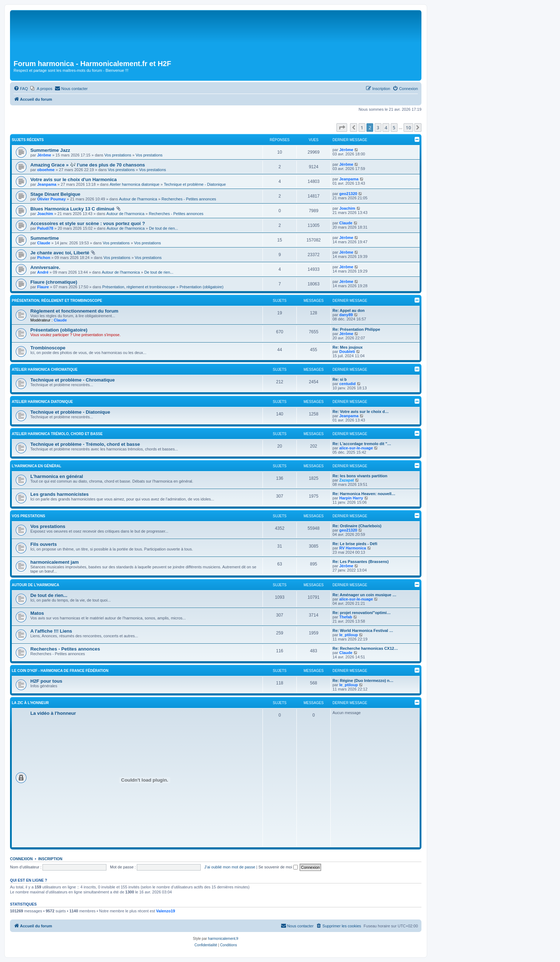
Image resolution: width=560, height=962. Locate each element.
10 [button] (408, 128)
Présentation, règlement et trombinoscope (139, 287)
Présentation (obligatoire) (202, 287)
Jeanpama (47, 184)
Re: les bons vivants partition (360, 476)
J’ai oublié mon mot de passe (230, 867)
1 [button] (362, 128)
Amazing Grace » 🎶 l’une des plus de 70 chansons (88, 165)
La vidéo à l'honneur (53, 713)
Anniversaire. (45, 267)
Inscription (50, 859)
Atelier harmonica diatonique (134, 184)
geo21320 (348, 194)
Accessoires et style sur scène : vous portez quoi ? (88, 223)
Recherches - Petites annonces (189, 199)
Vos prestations (118, 155)
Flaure (43, 287)
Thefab (346, 617)
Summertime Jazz (50, 150)
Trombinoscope (48, 348)
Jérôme (44, 155)
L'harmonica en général (37, 466)
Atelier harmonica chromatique (45, 370)
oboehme (46, 170)
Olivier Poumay (51, 199)
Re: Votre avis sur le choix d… (361, 412)
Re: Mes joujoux (347, 347)
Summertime (45, 238)
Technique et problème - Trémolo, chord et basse (85, 444)
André (43, 272)
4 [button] (386, 128)
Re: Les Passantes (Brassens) (361, 562)
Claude (346, 223)
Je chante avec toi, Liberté (60, 253)
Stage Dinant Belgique (55, 194)
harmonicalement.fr (223, 939)
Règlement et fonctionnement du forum (74, 311)
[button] (342, 128)
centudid (347, 384)
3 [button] (378, 128)
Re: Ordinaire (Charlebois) (357, 526)
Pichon (44, 258)
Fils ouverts (44, 544)
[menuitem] (21, 89)
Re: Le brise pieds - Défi (355, 544)
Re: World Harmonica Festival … (363, 630)
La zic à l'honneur (30, 703)
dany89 (346, 315)
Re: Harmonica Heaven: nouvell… (364, 494)
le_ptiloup (349, 635)
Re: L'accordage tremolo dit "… (362, 444)
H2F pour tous (46, 681)
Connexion (21, 859)
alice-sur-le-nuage (356, 448)
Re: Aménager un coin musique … (364, 595)
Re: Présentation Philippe (356, 329)
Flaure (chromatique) (54, 282)
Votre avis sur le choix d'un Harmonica (74, 180)
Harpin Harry (351, 498)
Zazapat (347, 480)
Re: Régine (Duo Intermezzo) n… (363, 681)
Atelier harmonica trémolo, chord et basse (57, 434)
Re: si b (340, 379)
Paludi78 (45, 228)
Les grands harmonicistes (59, 494)
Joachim (45, 214)
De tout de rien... (163, 228)
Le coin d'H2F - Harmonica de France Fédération (60, 671)
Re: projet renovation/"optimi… (362, 613)
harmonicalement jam (55, 562)
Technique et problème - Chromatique (72, 380)
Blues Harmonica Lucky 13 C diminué (72, 209)
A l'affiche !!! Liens (51, 631)
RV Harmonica (353, 548)
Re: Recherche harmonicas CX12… (365, 648)
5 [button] (394, 128)
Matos (37, 613)
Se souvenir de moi (278, 867)
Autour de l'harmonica (138, 199)
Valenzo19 (166, 911)
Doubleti (347, 352)
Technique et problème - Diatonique (195, 184)
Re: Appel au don (349, 310)
